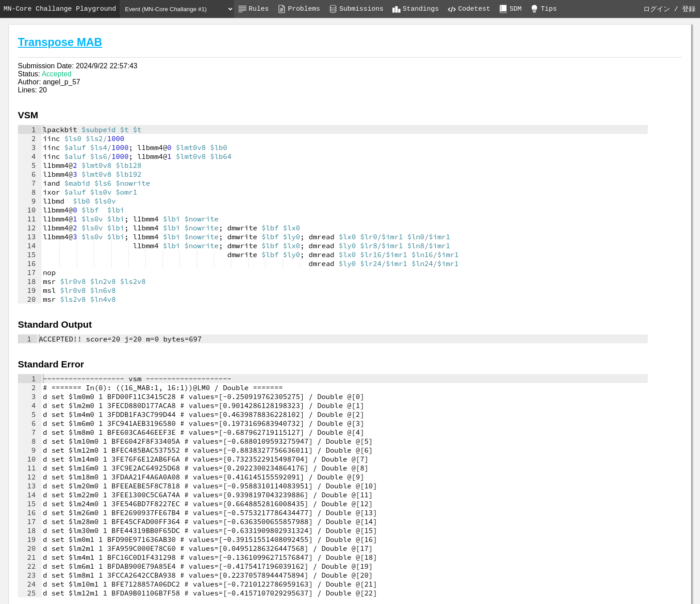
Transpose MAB (60, 42)
